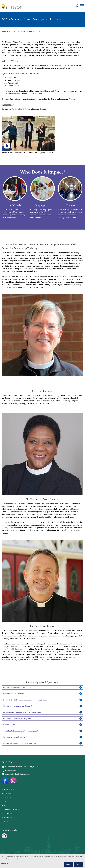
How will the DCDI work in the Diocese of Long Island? (25, 700)
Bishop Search (7, 793)
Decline (68, 864)
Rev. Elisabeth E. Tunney (22, 109)
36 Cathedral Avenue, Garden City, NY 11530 (21, 767)
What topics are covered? (13, 694)
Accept (78, 864)
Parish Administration (11, 809)
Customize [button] (5, 864)
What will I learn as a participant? (17, 718)
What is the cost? (10, 725)
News (4, 805)
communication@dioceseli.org (16, 774)
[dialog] (42, 861)
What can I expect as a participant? (17, 706)
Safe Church (7, 817)
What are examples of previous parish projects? (22, 712)
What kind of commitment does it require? (20, 731)
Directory (6, 821)
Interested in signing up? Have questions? (20, 743)
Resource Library (8, 813)
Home (4, 31)
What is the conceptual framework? (18, 687)
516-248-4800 (9, 770)
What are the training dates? (15, 737)
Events (4, 801)
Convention (6, 797)
